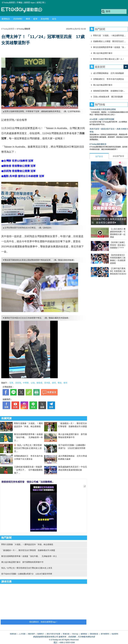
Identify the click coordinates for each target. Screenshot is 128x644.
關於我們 (31, 634)
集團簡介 (41, 634)
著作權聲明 (105, 634)
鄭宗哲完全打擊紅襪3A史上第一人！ (109, 59)
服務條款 (84, 634)
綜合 (54, 19)
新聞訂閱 (40, 2)
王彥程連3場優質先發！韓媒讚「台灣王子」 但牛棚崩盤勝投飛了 (28, 470)
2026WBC (18, 19)
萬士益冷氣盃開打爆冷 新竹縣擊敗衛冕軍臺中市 (22, 562)
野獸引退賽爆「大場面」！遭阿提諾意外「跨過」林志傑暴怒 (27, 544)
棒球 (28, 19)
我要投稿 (13, 634)
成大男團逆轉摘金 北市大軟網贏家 (109, 73)
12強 (33, 383)
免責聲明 (115, 634)
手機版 (20, 2)
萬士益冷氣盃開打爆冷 (103, 53)
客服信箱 (66, 634)
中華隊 (26, 383)
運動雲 (24, 10)
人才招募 (22, 634)
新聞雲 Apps (30, 2)
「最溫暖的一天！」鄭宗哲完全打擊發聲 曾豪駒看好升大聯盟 (28, 550)
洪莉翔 (18, 383)
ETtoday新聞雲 (8, 2)
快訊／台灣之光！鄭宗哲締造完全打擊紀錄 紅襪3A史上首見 (28, 448)
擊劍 (60, 383)
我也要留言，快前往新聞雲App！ (44, 622)
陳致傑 (39, 383)
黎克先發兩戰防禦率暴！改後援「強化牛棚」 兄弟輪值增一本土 (28, 437)
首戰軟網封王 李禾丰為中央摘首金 (109, 79)
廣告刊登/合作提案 (54, 634)
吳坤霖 (47, 383)
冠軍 (11, 383)
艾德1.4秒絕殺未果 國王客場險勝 (108, 97)
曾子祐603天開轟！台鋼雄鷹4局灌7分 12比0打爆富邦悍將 (27, 574)
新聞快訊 (6, 19)
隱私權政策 (94, 634)
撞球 (54, 383)
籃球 (35, 19)
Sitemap (75, 634)
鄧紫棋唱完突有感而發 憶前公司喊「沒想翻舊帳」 (28, 482)
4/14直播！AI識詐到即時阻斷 (102, 119)
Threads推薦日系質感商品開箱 (103, 109)
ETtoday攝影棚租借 (98, 144)
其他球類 (45, 19)
